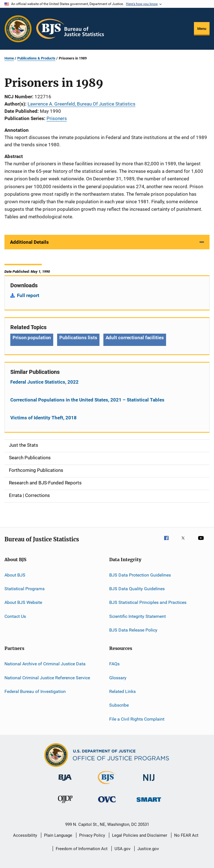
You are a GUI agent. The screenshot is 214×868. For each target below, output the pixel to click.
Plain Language (58, 835)
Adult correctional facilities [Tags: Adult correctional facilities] (135, 338)
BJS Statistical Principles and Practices (148, 602)
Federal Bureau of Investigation (35, 691)
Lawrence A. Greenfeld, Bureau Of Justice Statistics (82, 104)
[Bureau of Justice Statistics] (107, 785)
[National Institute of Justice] (149, 782)
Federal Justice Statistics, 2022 (44, 382)
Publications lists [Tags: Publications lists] (78, 338)
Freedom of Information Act (82, 849)
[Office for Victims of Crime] (107, 803)
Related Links (122, 691)
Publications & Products (36, 58)
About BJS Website (23, 602)
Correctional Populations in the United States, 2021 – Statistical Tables (87, 400)
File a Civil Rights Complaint (137, 719)
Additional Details (29, 242)
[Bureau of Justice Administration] (65, 782)
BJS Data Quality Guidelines (137, 589)
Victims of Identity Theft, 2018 (43, 418)
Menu (202, 29)
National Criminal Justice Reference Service (47, 677)
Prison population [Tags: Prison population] (32, 338)
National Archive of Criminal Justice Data (45, 664)
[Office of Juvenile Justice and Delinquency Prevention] (65, 804)
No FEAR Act (186, 835)
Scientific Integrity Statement (138, 616)
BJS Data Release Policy (133, 630)
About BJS (15, 575)
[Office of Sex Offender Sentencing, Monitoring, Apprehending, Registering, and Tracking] (149, 803)
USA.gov (122, 849)
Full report (28, 295)
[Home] (70, 29)
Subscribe (119, 705)
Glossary (118, 677)
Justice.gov (148, 849)
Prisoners (57, 118)
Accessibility (25, 835)
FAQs (114, 664)
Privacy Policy (92, 835)
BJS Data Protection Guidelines (140, 575)
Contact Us (15, 616)
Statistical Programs (25, 589)
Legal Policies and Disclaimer (140, 835)
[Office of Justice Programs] (18, 29)
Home (9, 58)
